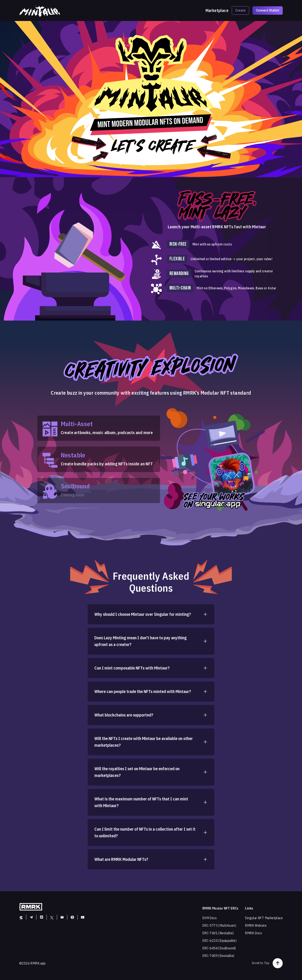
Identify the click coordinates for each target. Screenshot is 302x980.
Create (240, 10)
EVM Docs (210, 918)
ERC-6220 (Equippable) (219, 941)
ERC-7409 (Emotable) (218, 956)
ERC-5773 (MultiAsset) (219, 925)
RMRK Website (256, 925)
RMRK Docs (253, 933)
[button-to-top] (278, 963)
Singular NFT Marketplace (264, 918)
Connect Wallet (268, 10)
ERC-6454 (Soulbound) (219, 948)
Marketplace (217, 10)
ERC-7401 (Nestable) (218, 933)
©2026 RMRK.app (33, 963)
